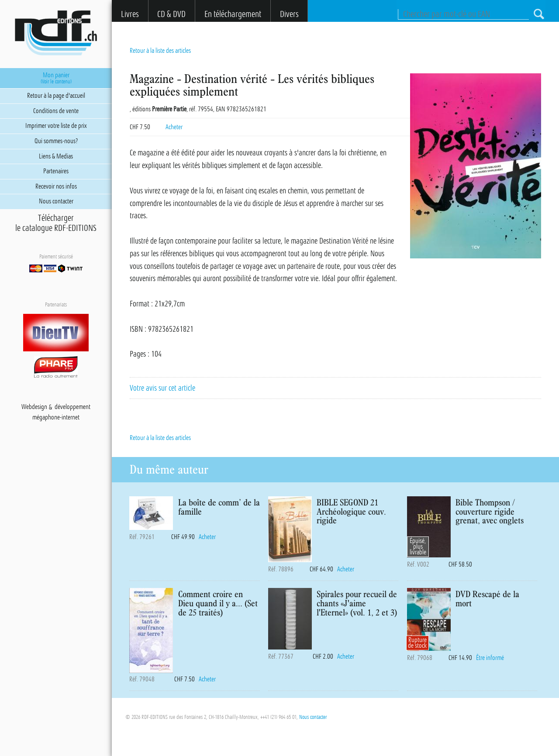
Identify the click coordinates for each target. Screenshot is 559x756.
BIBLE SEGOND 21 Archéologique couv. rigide (351, 511)
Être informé (490, 658)
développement (72, 407)
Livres (130, 14)
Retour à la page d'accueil (56, 96)
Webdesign (34, 407)
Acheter (174, 127)
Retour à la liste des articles (160, 51)
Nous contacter (313, 717)
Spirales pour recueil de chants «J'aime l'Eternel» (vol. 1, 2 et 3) (357, 603)
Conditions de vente (56, 111)
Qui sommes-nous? (56, 141)
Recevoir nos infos (56, 186)
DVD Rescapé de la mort (487, 598)
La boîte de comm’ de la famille (219, 507)
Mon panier (56, 78)
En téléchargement (233, 14)
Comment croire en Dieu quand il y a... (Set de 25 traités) (218, 603)
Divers (289, 14)
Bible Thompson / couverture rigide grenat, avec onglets (490, 511)
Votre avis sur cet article (162, 388)
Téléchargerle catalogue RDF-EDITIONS (56, 223)
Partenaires (56, 171)
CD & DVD (171, 14)
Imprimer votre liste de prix (56, 126)
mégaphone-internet (56, 418)
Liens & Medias (56, 156)
